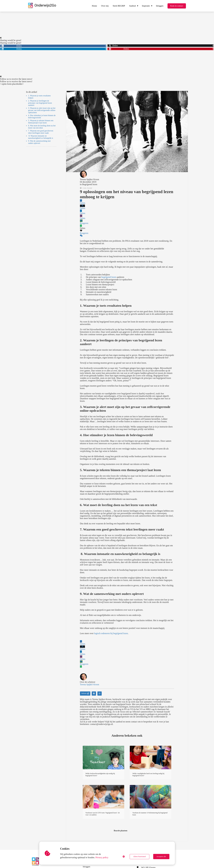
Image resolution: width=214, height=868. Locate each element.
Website (85, 693)
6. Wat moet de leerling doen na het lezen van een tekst (42, 127)
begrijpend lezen (109, 277)
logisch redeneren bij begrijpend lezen (111, 633)
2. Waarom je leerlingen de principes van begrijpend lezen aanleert (40, 103)
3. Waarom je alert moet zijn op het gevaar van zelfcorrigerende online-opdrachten (42, 110)
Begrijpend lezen (90, 184)
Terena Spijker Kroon (90, 179)
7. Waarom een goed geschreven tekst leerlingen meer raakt (41, 132)
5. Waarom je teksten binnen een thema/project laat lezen (41, 122)
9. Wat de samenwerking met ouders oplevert (39, 142)
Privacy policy (102, 857)
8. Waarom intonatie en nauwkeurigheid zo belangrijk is (41, 137)
